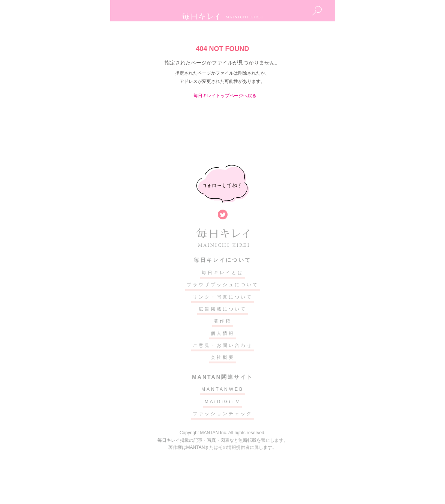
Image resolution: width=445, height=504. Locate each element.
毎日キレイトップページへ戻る (225, 96)
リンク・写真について (223, 297)
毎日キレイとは (223, 273)
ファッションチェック (223, 414)
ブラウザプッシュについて (223, 285)
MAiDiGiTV (222, 402)
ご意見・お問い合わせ (223, 345)
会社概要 (223, 357)
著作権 (223, 321)
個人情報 (223, 333)
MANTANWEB (222, 389)
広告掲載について (223, 309)
